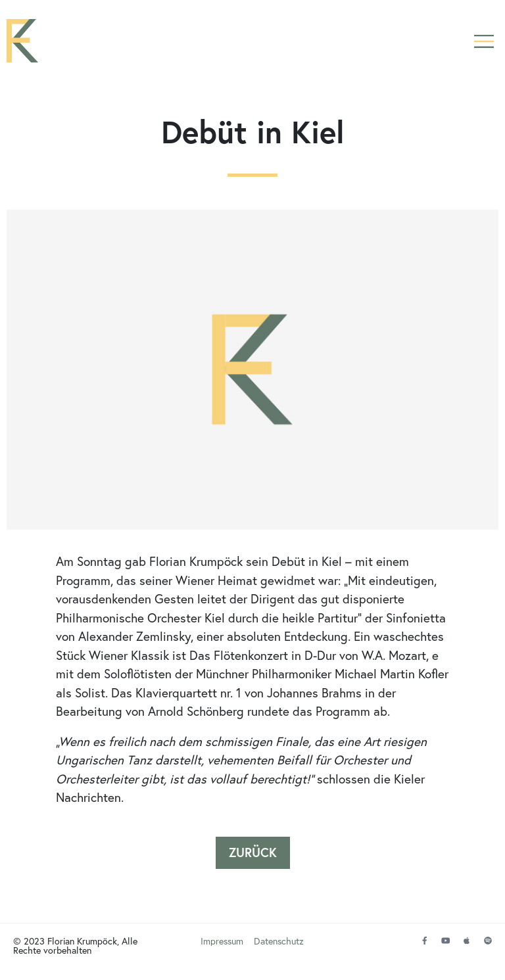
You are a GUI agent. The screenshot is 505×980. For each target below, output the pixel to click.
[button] (484, 41)
